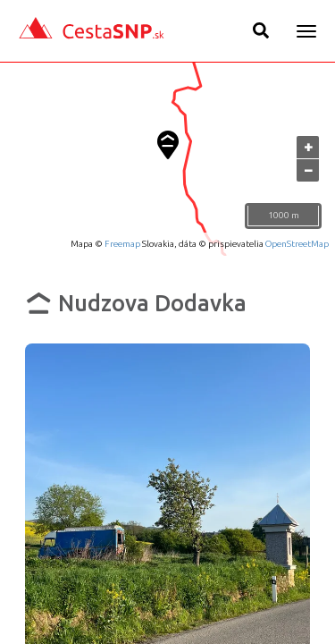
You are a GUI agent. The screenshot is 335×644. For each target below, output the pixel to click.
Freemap (122, 244)
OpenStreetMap (297, 244)
